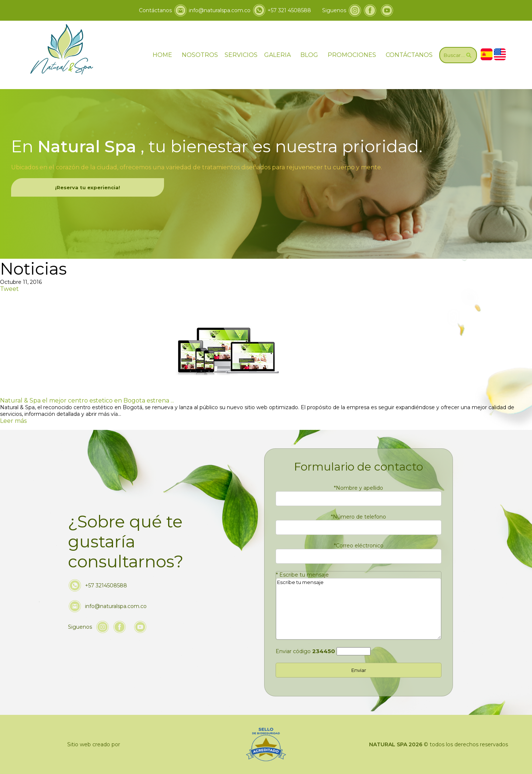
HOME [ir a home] (162, 55)
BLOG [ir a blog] (309, 55)
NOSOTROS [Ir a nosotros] (200, 55)
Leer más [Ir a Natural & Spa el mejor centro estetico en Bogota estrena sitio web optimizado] (13, 421)
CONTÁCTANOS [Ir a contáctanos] (409, 55)
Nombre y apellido (359, 488)
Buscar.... (458, 55)
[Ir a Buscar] (458, 55)
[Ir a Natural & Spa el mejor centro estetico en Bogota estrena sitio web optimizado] (227, 400)
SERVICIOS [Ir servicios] (241, 55)
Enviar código (305, 651)
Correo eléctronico (359, 546)
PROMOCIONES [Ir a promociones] (352, 55)
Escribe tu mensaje (302, 575)
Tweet (9, 289)
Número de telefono (359, 517)
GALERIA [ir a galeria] (277, 55)
